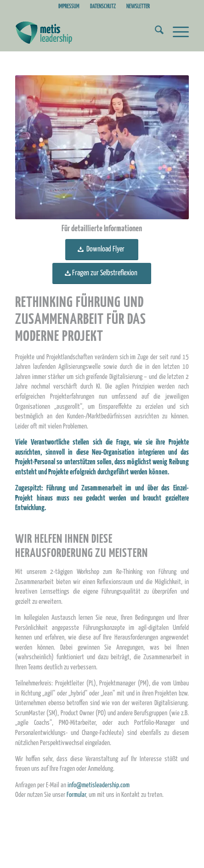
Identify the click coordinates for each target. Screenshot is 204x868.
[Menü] (176, 33)
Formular (76, 795)
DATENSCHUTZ (103, 7)
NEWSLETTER (138, 7)
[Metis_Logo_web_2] (85, 33)
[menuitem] (69, 7)
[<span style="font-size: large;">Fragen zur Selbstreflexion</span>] (102, 273)
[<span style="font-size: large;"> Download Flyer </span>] (102, 250)
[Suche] (155, 33)
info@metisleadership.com (99, 785)
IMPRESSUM (69, 7)
